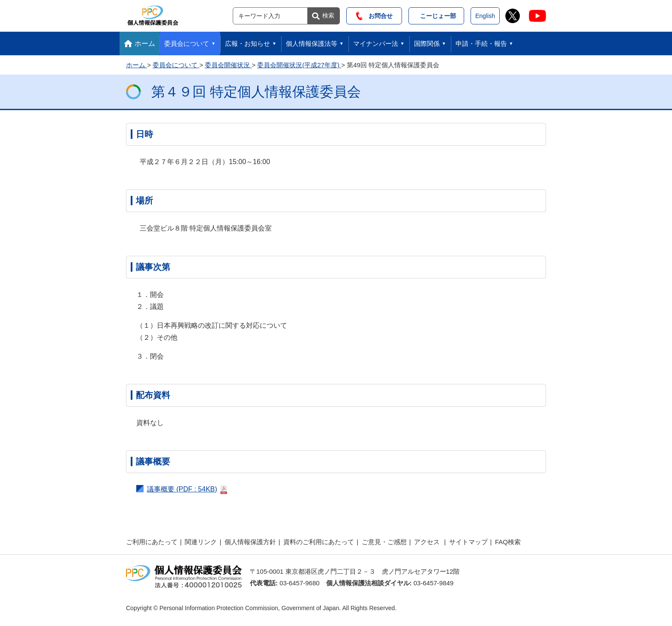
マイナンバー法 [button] (376, 43)
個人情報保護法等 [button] (312, 43)
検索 (328, 15)
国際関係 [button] (427, 43)
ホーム (145, 43)
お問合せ (374, 16)
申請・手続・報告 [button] (481, 43)
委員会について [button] (187, 43)
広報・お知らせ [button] (247, 43)
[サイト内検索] (270, 16)
